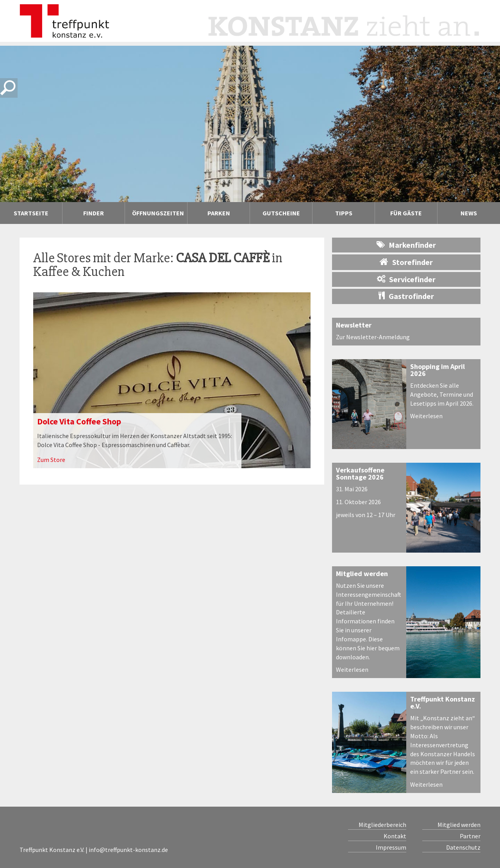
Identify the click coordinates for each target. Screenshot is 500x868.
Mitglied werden (362, 574)
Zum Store (51, 460)
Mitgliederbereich (382, 825)
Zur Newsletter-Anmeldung (373, 337)
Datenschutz (463, 847)
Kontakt (395, 836)
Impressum (391, 847)
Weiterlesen (426, 416)
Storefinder (406, 262)
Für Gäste (406, 213)
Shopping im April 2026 (437, 370)
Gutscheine (281, 213)
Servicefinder (406, 279)
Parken (219, 213)
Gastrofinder (406, 296)
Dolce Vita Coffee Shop (79, 421)
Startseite (31, 213)
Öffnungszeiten (158, 213)
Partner (470, 836)
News (469, 213)
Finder (94, 213)
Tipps (344, 213)
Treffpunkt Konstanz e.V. (443, 702)
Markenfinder (406, 245)
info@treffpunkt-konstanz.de (128, 850)
